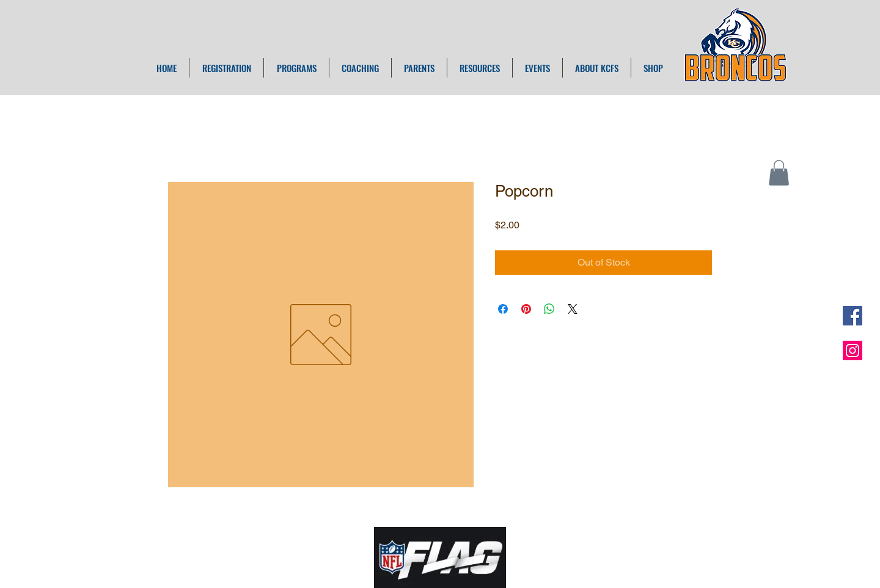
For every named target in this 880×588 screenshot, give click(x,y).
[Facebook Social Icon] (853, 316)
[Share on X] (573, 309)
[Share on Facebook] (503, 309)
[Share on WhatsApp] (549, 309)
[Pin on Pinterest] (526, 309)
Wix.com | (551, 548)
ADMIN (588, 548)
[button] (779, 173)
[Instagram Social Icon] (853, 350)
